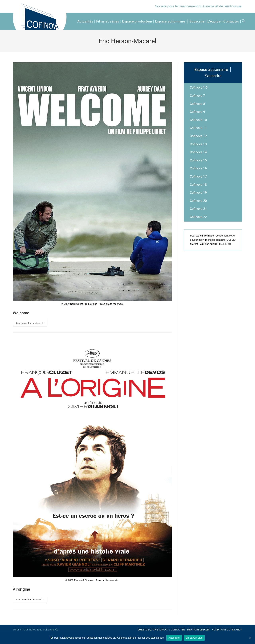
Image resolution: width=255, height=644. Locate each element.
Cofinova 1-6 (199, 87)
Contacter (178, 630)
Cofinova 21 (198, 209)
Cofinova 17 (198, 176)
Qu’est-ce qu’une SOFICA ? (153, 630)
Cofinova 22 (198, 217)
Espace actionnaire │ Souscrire (213, 73)
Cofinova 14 (198, 152)
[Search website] (242, 21)
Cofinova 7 (197, 96)
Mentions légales (198, 630)
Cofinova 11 (198, 128)
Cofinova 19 (198, 193)
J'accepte (174, 638)
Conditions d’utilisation (227, 630)
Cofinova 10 (198, 120)
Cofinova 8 (197, 104)
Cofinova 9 (197, 112)
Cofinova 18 (198, 185)
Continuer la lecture (30, 323)
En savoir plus (194, 638)
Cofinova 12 (198, 136)
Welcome (21, 313)
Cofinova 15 (198, 160)
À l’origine (21, 589)
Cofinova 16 (198, 168)
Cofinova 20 (198, 201)
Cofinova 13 (198, 144)
